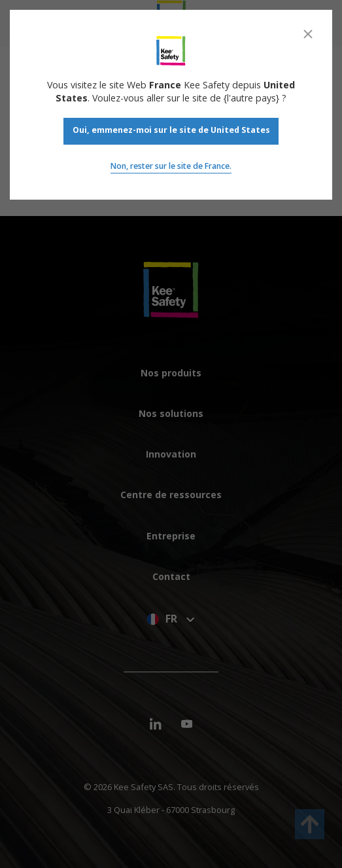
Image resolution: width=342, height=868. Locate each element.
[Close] (308, 34)
